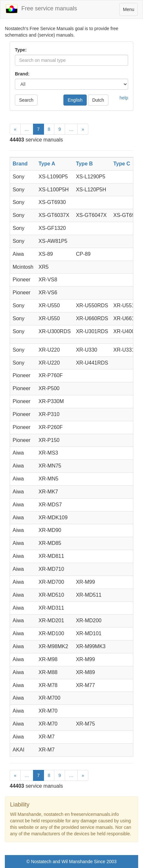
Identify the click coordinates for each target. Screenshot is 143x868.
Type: (21, 50)
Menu (130, 11)
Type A (47, 164)
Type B (84, 164)
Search (26, 100)
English (75, 100)
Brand (20, 164)
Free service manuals (41, 9)
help (124, 98)
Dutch (98, 100)
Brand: (22, 74)
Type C (122, 164)
